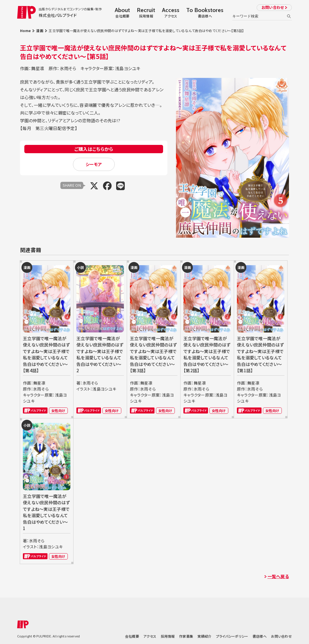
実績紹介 (204, 636)
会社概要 (132, 636)
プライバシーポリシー (232, 636)
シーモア (94, 164)
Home (25, 30)
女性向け (58, 410)
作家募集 (186, 636)
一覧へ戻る (278, 576)
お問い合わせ (273, 7)
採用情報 (168, 636)
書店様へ (260, 636)
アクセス (150, 636)
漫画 (40, 30)
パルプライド (35, 410)
